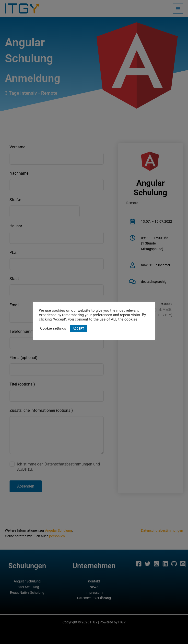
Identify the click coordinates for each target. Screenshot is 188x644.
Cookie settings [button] (53, 328)
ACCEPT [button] (78, 328)
